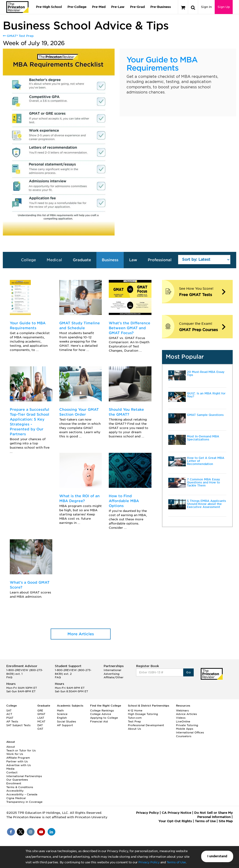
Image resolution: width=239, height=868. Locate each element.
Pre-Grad (137, 7)
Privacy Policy (149, 862)
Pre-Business (161, 7)
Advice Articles (186, 714)
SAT (9, 711)
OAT (40, 729)
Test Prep (134, 722)
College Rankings (102, 711)
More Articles (81, 634)
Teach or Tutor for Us (21, 750)
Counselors (184, 736)
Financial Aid (99, 722)
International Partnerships (24, 776)
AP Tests (12, 722)
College (28, 260)
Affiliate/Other (114, 677)
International (112, 670)
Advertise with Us (19, 765)
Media (10, 769)
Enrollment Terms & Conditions (20, 785)
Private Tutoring (187, 725)
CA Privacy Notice (176, 813)
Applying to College (104, 718)
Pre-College (77, 7)
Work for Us (15, 754)
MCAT (41, 722)
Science (62, 714)
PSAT (10, 718)
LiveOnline (183, 722)
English (62, 718)
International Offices (190, 732)
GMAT (41, 714)
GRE (40, 711)
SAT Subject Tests (18, 725)
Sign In (206, 7)
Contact (12, 772)
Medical (54, 260)
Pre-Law (118, 7)
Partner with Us (17, 761)
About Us (134, 729)
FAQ (9, 677)
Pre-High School (49, 7)
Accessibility (15, 791)
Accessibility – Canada (22, 794)
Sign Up (224, 7)
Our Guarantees (17, 780)
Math (60, 711)
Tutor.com (135, 718)
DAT (40, 725)
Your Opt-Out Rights (175, 821)
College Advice (101, 714)
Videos (181, 718)
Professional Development (146, 725)
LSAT (41, 718)
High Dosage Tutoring (143, 714)
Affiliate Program (18, 758)
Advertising (112, 674)
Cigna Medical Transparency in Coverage (24, 800)
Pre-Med (99, 7)
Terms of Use (176, 862)
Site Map (226, 821)
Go (188, 672)
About (11, 747)
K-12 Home (135, 711)
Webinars (182, 711)
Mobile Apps (185, 729)
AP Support (65, 725)
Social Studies (67, 722)
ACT (9, 714)
